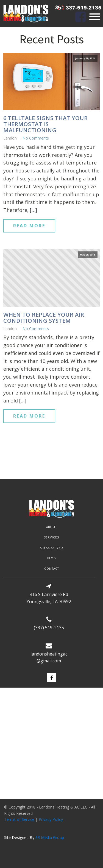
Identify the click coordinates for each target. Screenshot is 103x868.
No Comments (36, 138)
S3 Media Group (50, 837)
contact (52, 569)
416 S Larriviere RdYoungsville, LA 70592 (49, 598)
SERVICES (51, 537)
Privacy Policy (51, 819)
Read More (29, 226)
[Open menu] (95, 17)
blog (52, 558)
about (51, 527)
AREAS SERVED (51, 548)
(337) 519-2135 (49, 628)
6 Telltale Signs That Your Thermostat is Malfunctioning (45, 124)
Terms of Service (19, 819)
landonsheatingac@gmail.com (49, 657)
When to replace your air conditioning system (44, 318)
